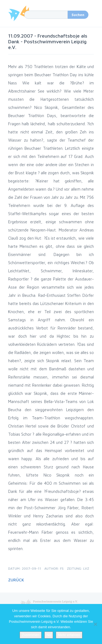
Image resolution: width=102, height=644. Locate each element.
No (49, 635)
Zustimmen (30, 635)
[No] (95, 624)
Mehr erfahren (69, 635)
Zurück (16, 580)
